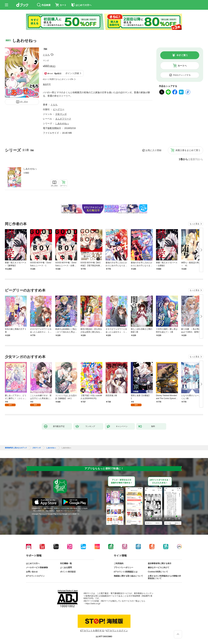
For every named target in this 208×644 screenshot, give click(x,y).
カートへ (182, 66)
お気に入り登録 (153, 150)
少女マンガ (61, 114)
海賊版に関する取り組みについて (128, 576)
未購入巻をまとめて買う (188, 150)
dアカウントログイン (35, 576)
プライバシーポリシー (123, 567)
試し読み (24, 102)
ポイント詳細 (72, 73)
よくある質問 (66, 567)
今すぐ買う (182, 55)
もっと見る (195, 224)
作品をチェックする (182, 75)
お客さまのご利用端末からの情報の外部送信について (164, 577)
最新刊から (197, 159)
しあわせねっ (30, 169)
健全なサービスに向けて (159, 567)
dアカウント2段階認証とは (126, 572)
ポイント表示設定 (68, 572)
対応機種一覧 (66, 563)
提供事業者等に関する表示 (160, 563)
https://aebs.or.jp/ (93, 604)
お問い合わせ (32, 572)
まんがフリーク (63, 119)
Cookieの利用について (158, 572)
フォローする (52, 55)
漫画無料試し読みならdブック (16, 448)
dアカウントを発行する (92, 631)
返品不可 (47, 84)
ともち (46, 55)
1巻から (183, 159)
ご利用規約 (119, 563)
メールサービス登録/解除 (37, 567)
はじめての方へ (33, 563)
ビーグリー (59, 109)
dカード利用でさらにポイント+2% (58, 79)
